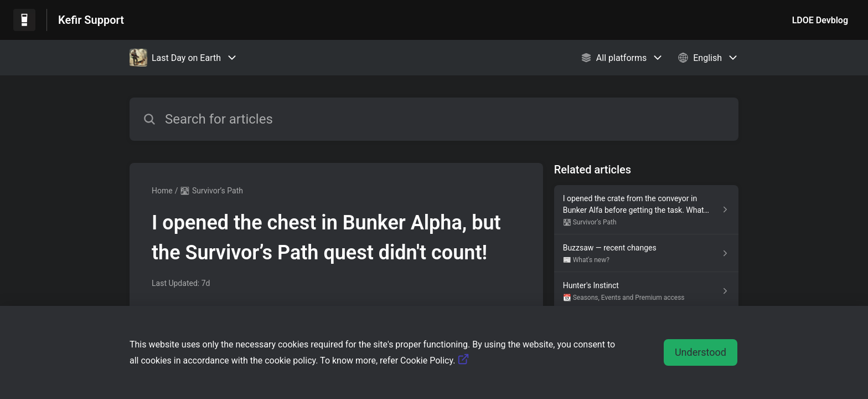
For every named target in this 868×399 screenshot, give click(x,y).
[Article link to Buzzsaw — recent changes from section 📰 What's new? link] (646, 253)
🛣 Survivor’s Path (211, 191)
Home (162, 191)
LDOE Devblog (820, 20)
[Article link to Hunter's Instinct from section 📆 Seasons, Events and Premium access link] (646, 291)
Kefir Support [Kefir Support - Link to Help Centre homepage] (91, 20)
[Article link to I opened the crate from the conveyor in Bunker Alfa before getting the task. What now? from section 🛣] (646, 210)
